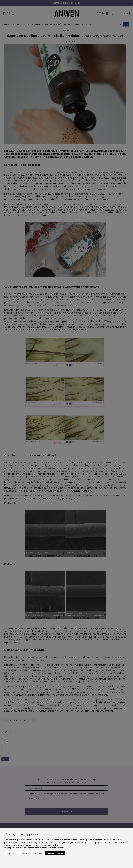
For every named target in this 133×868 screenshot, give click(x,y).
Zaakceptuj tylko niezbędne (17, 853)
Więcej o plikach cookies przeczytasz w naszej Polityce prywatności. (36, 848)
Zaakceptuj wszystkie (55, 853)
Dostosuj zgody (37, 853)
